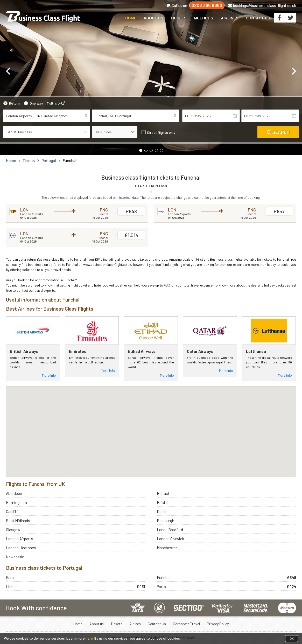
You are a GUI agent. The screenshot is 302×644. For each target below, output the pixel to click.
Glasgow (13, 530)
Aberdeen (14, 493)
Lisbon (12, 587)
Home (131, 18)
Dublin (162, 511)
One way (36, 103)
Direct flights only (161, 132)
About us (153, 18)
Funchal (164, 577)
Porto (161, 587)
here (89, 638)
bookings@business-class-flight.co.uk (262, 5)
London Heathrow (21, 548)
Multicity (204, 18)
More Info (49, 375)
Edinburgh (166, 521)
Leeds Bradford (170, 530)
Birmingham (16, 502)
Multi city (56, 103)
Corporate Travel (186, 624)
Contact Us (258, 18)
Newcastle (15, 557)
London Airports (20, 539)
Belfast (163, 493)
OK (292, 639)
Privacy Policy (218, 624)
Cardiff (12, 511)
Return (14, 103)
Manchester (167, 548)
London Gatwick (170, 539)
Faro (10, 577)
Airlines (230, 18)
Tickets (179, 18)
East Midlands (18, 521)
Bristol (163, 502)
